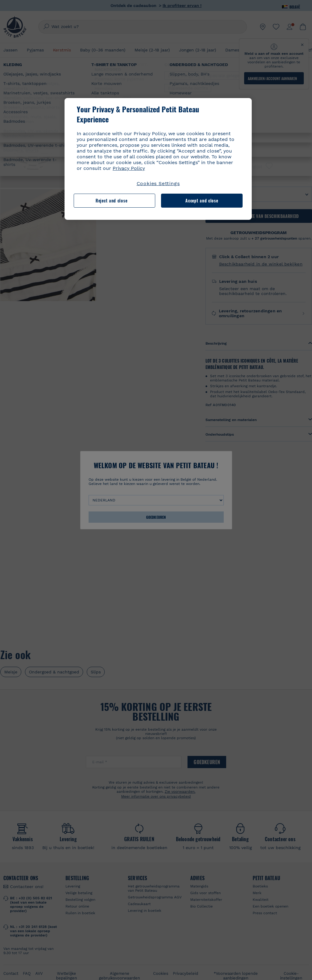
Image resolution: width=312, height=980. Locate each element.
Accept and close (202, 200)
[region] (158, 159)
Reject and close (111, 200)
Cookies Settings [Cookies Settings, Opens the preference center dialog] (158, 183)
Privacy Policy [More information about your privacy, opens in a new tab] (129, 168)
